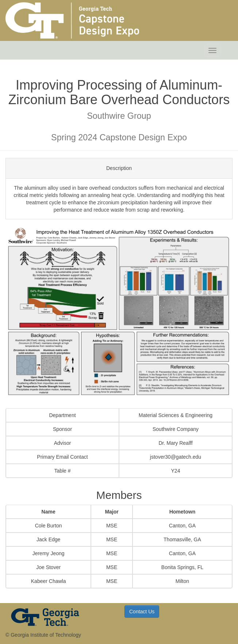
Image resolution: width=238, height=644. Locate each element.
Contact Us (142, 611)
